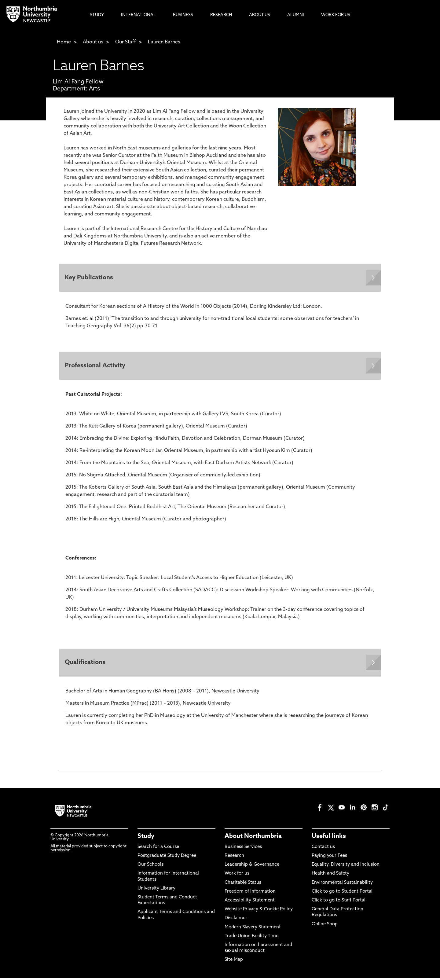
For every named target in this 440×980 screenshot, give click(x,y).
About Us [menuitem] (260, 15)
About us (93, 42)
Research (234, 858)
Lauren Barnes (164, 42)
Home (64, 42)
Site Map (234, 962)
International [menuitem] (138, 15)
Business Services (243, 849)
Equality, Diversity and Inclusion (346, 867)
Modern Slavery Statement (253, 929)
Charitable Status (243, 885)
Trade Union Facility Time (251, 938)
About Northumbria (253, 838)
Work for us (237, 876)
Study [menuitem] (97, 15)
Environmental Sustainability (342, 885)
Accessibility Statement (250, 903)
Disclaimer (236, 920)
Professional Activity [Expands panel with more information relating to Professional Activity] (96, 367)
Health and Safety (330, 876)
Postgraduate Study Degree (167, 858)
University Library (156, 890)
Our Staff (126, 42)
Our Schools (150, 867)
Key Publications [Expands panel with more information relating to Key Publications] (90, 278)
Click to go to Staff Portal (339, 903)
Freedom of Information (250, 893)
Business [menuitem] (183, 15)
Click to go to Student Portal (342, 893)
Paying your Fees (329, 858)
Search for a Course (158, 849)
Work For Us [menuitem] (336, 15)
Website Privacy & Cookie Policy (259, 911)
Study (146, 838)
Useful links (329, 838)
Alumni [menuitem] (296, 15)
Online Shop (325, 926)
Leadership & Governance (252, 867)
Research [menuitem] (221, 15)
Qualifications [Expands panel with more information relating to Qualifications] (86, 664)
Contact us (323, 849)
